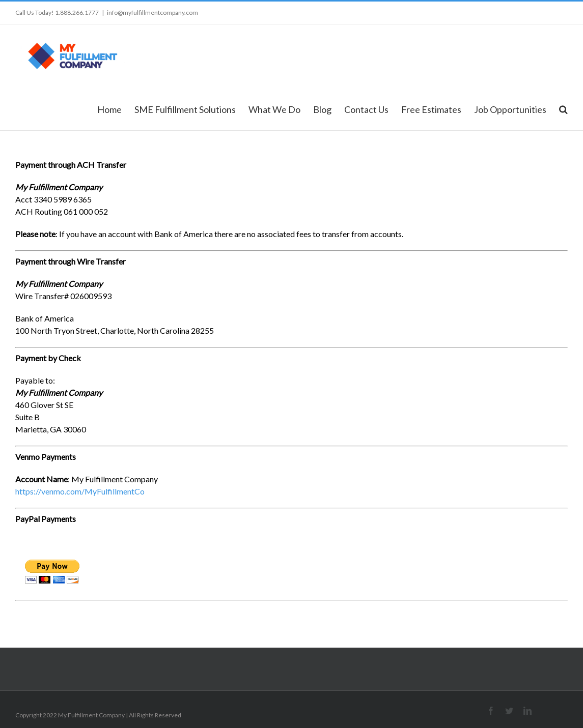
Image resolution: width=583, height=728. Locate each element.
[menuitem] (116, 109)
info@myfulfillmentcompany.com (152, 12)
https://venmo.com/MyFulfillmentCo (80, 491)
